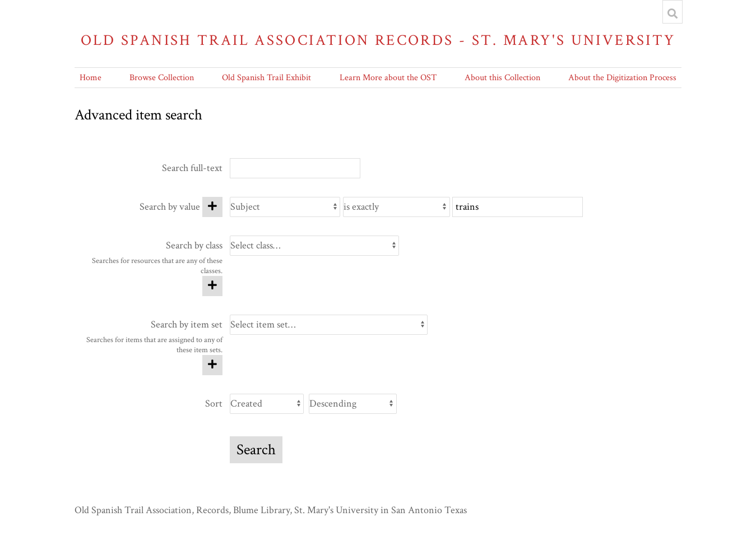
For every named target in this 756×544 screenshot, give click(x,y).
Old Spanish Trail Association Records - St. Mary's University (378, 40)
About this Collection (502, 78)
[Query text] (518, 207)
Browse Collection (162, 78)
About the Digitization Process (622, 78)
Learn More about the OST (388, 78)
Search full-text (192, 168)
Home (91, 78)
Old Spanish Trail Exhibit (266, 78)
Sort (214, 404)
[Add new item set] (212, 365)
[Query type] (396, 207)
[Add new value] (212, 207)
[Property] (285, 207)
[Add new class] (212, 286)
